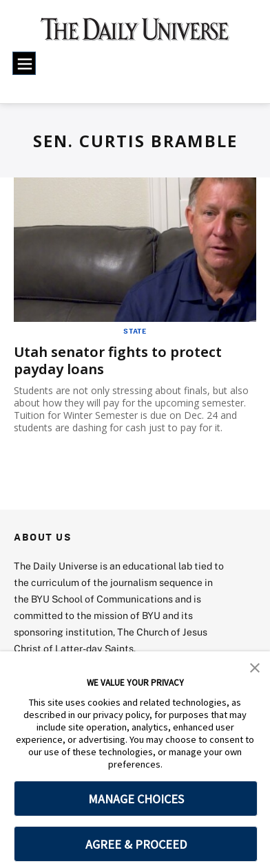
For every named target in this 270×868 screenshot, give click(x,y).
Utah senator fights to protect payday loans (118, 360)
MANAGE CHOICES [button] (136, 799)
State (135, 331)
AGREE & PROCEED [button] (136, 844)
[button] (255, 666)
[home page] (135, 34)
